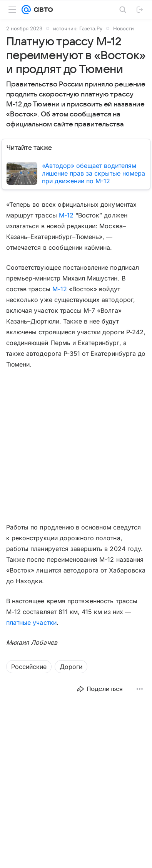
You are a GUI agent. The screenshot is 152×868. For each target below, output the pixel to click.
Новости (124, 28)
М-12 (66, 215)
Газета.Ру (91, 28)
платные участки (31, 622)
